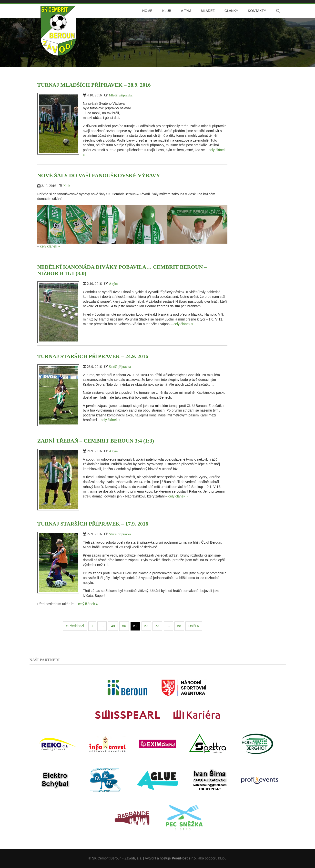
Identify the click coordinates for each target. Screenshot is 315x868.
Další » (194, 626)
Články (231, 11)
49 (113, 626)
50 (124, 626)
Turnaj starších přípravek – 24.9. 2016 (93, 356)
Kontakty (257, 11)
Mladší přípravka (121, 95)
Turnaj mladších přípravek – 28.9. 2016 (94, 85)
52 (146, 626)
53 (157, 626)
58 (179, 626)
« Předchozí (75, 626)
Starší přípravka (120, 367)
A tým (186, 11)
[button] (278, 11)
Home (147, 11)
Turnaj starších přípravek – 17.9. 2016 (93, 524)
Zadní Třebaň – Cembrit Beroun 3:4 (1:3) (96, 441)
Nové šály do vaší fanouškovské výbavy (99, 175)
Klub (167, 11)
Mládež (208, 11)
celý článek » (50, 246)
